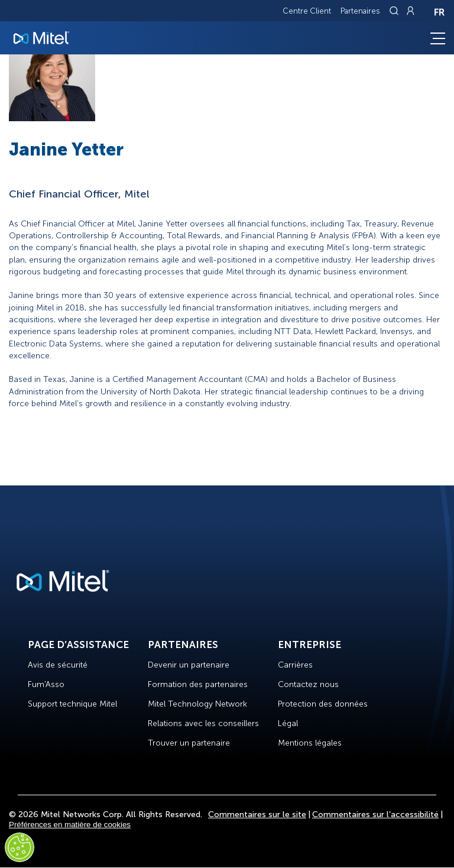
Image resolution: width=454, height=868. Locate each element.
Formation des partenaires (198, 684)
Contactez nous (308, 684)
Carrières (295, 665)
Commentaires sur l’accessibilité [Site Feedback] (375, 814)
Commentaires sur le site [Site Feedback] (257, 814)
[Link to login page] (410, 11)
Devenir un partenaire (189, 665)
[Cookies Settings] (20, 847)
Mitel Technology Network (197, 704)
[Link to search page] (395, 11)
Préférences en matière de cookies (70, 825)
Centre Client (307, 11)
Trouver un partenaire (189, 743)
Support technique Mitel (72, 704)
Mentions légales (310, 743)
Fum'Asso (46, 684)
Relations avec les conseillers (203, 723)
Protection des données (323, 704)
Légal (288, 723)
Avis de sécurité (58, 665)
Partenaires (360, 11)
